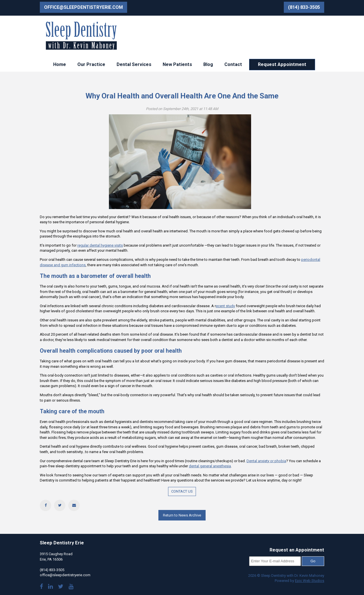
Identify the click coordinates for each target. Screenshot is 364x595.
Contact (233, 64)
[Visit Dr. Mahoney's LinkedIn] (50, 587)
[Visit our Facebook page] (41, 587)
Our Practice (91, 64)
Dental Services (134, 64)
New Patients (177, 64)
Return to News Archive (182, 515)
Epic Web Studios (310, 581)
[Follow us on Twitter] (61, 587)
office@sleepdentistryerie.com (83, 7)
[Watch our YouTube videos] (71, 587)
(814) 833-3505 (304, 7)
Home (60, 64)
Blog (208, 64)
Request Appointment (282, 64)
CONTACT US (182, 491)
